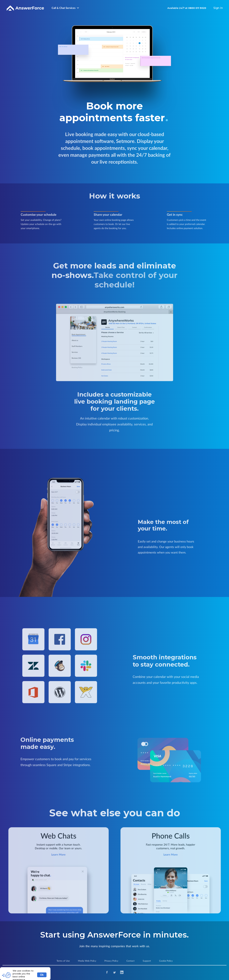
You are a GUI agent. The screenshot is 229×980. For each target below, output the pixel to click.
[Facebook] (107, 973)
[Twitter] (114, 973)
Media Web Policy (87, 961)
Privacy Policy (111, 961)
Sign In (218, 8)
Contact (130, 961)
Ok (42, 975)
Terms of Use (63, 961)
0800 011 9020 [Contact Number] (197, 8)
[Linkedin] (122, 973)
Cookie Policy (166, 961)
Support (147, 961)
